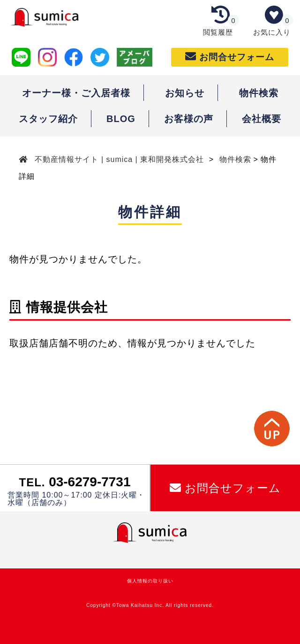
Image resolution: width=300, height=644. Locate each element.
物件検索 (259, 93)
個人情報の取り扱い (150, 581)
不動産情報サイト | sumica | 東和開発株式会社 (120, 159)
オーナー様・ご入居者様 (76, 93)
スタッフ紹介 (48, 119)
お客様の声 (189, 119)
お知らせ (185, 93)
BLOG (121, 119)
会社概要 (262, 119)
